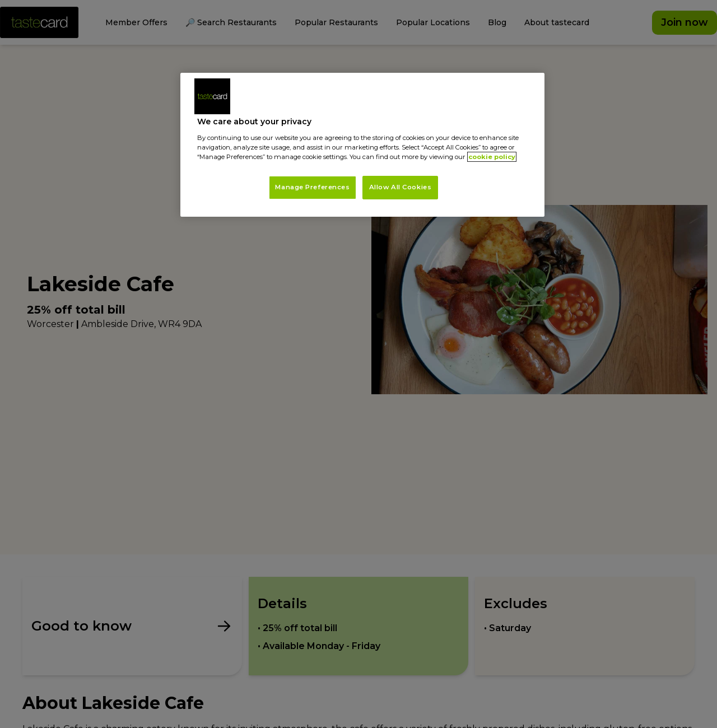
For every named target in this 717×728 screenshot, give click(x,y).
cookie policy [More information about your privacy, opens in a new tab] (492, 157)
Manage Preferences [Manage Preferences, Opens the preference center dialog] (312, 187)
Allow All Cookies (401, 187)
